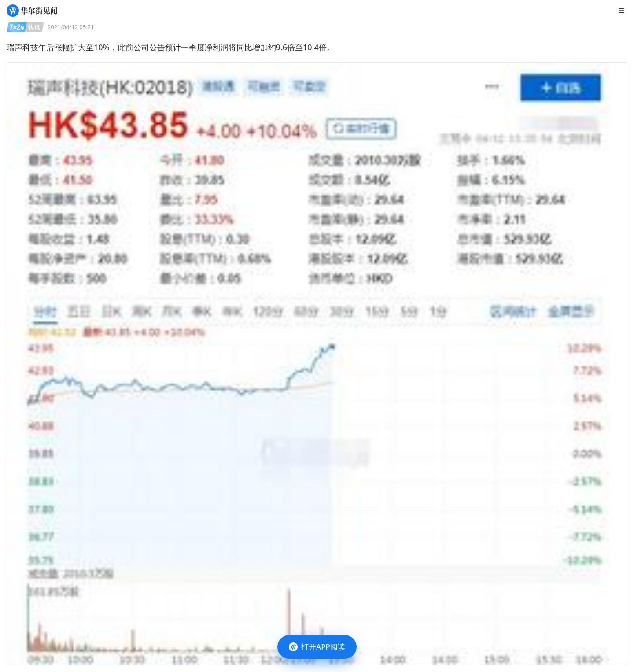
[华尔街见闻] (32, 11)
